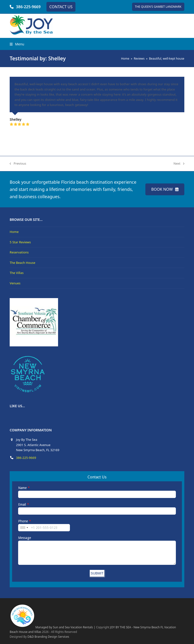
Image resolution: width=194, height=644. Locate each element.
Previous (18, 164)
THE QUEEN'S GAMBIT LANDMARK (158, 7)
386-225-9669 (28, 7)
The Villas (17, 273)
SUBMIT (97, 573)
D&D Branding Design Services (48, 637)
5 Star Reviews (20, 242)
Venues (15, 283)
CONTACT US (61, 7)
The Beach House (22, 263)
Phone (23, 521)
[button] (17, 44)
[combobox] (24, 528)
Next (179, 164)
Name (22, 488)
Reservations (19, 252)
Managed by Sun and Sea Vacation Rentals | (52, 627)
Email (22, 504)
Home (14, 232)
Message (25, 538)
